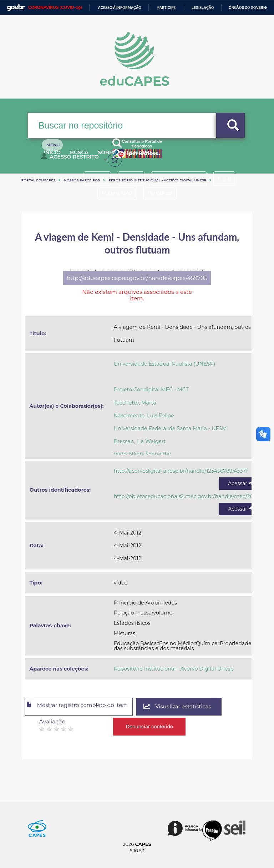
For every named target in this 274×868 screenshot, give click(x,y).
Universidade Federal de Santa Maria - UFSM (170, 428)
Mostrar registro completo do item (84, 707)
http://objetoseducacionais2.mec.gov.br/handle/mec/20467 (188, 496)
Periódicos (163, 193)
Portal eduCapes (38, 180)
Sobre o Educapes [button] (144, 156)
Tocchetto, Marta (135, 403)
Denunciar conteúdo (150, 724)
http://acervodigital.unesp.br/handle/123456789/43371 (181, 471)
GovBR (16, 8)
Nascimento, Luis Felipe (144, 416)
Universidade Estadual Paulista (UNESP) (165, 364)
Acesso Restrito (72, 159)
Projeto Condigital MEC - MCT (151, 390)
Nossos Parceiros (82, 180)
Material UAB (114, 193)
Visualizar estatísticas (193, 707)
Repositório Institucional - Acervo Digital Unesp (157, 180)
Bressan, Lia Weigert (140, 441)
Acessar (241, 483)
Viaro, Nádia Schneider (143, 454)
